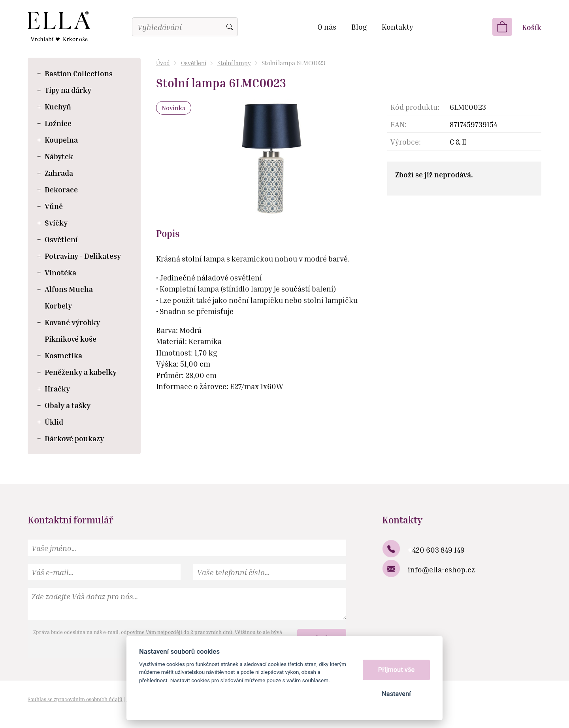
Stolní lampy (234, 63)
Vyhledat (230, 27)
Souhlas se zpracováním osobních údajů (75, 699)
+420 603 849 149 (436, 550)
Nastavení (396, 694)
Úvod (163, 63)
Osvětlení (194, 63)
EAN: (398, 124)
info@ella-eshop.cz (441, 569)
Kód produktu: (415, 107)
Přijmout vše (397, 670)
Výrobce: (406, 142)
